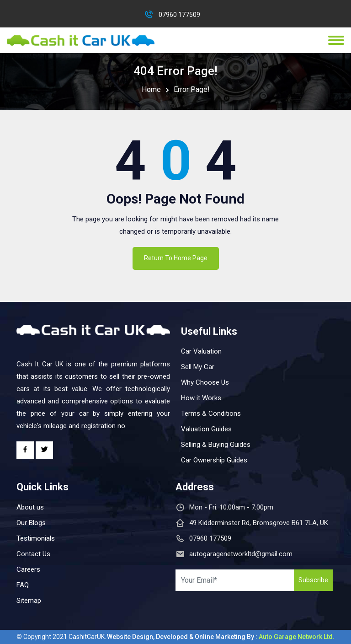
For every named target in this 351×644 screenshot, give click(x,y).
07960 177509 (179, 15)
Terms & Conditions (211, 413)
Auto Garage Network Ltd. (297, 637)
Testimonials (36, 538)
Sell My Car (198, 367)
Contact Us (33, 554)
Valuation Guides (206, 429)
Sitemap (29, 601)
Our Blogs (31, 523)
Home (151, 89)
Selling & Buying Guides (216, 445)
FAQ (23, 585)
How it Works (201, 398)
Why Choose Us (205, 382)
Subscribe (313, 580)
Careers (28, 569)
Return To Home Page (176, 258)
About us (30, 507)
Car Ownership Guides (214, 460)
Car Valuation (201, 351)
